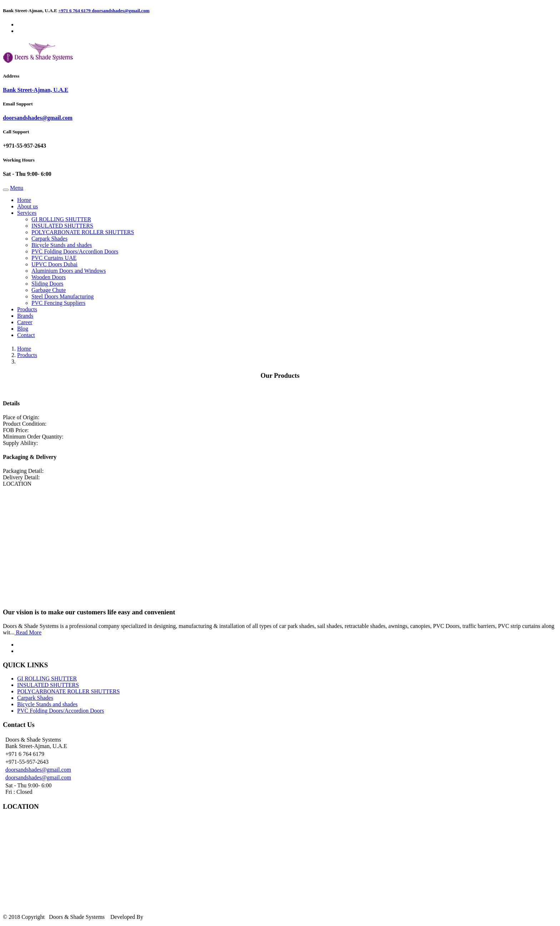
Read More (28, 632)
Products (27, 309)
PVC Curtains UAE (54, 258)
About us (27, 206)
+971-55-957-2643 (24, 146)
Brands (25, 316)
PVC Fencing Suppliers (58, 303)
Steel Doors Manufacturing (62, 296)
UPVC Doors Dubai (54, 264)
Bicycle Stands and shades (62, 245)
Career (25, 322)
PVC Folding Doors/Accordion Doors (75, 251)
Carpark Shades (49, 239)
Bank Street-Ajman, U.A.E (36, 90)
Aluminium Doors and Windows (69, 271)
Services (27, 213)
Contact (26, 335)
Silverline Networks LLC (175, 917)
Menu (17, 188)
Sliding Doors (47, 284)
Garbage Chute (49, 290)
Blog (23, 329)
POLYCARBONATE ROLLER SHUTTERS (83, 232)
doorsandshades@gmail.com (121, 11)
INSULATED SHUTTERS (62, 226)
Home (24, 200)
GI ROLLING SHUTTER (61, 219)
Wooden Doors (49, 277)
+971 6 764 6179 (75, 11)
